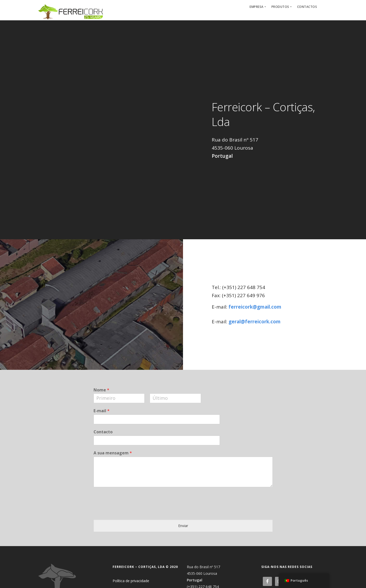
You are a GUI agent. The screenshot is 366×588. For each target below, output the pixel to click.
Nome (101, 390)
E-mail (102, 411)
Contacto (103, 432)
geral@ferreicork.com (255, 322)
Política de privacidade (131, 581)
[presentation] (132, 537)
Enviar (183, 526)
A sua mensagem (113, 453)
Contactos (307, 7)
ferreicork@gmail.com (255, 307)
